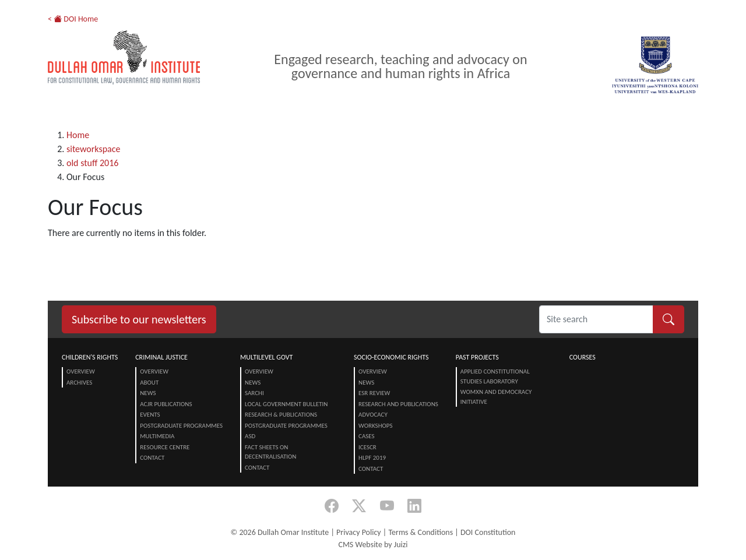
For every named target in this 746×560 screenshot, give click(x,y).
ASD (250, 436)
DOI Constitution (488, 532)
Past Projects (477, 357)
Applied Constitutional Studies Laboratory (495, 376)
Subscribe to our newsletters (139, 319)
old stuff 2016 (92, 163)
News (148, 393)
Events (150, 415)
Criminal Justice (161, 357)
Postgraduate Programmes (181, 426)
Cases (367, 436)
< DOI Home (73, 19)
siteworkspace (93, 149)
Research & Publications (281, 415)
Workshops (375, 426)
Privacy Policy (359, 532)
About (149, 383)
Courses (583, 357)
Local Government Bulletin (286, 404)
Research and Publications (398, 404)
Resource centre (165, 447)
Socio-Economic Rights (391, 357)
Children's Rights (90, 357)
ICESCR (367, 447)
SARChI (254, 393)
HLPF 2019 (372, 458)
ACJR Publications (166, 404)
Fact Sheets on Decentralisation (270, 452)
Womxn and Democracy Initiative (496, 397)
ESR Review (374, 393)
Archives (79, 383)
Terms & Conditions (420, 532)
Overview (81, 371)
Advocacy (373, 415)
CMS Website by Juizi (373, 545)
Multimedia (157, 436)
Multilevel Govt (266, 357)
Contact (152, 458)
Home (78, 135)
